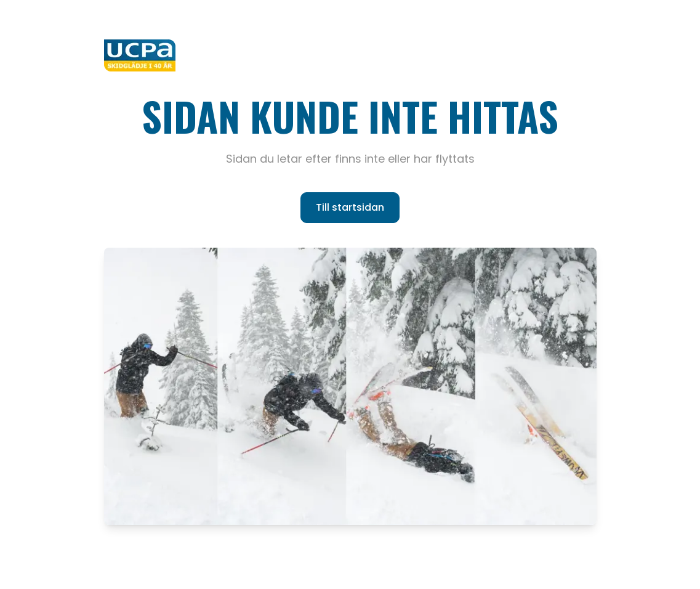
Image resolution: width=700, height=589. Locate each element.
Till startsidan (350, 207)
